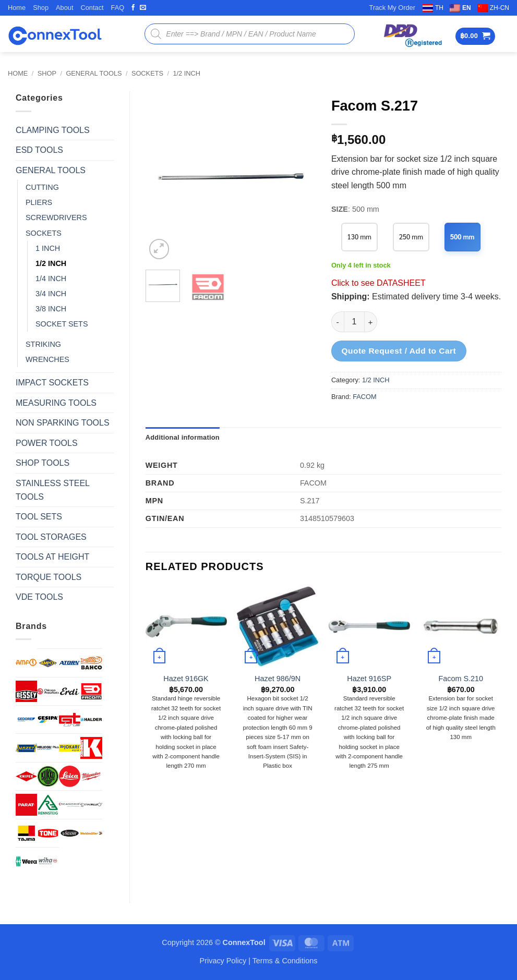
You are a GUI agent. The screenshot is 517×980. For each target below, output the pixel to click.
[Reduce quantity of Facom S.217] (338, 322)
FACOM (365, 397)
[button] (475, 36)
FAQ (118, 8)
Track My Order (392, 8)
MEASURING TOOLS (56, 403)
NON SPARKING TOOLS (63, 423)
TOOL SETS (39, 517)
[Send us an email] (143, 8)
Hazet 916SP (369, 679)
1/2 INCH (187, 73)
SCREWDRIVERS (56, 217)
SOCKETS (147, 73)
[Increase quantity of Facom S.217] (371, 322)
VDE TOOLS (39, 597)
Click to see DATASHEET (378, 283)
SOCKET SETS (62, 324)
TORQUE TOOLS (49, 577)
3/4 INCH (51, 294)
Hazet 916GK (186, 679)
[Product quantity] (354, 322)
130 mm (360, 237)
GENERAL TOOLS (94, 73)
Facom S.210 (461, 679)
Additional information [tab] (183, 437)
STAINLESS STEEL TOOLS (52, 490)
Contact (92, 8)
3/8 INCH (51, 309)
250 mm (411, 237)
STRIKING (43, 344)
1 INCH (48, 248)
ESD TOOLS (39, 150)
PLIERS (39, 202)
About (64, 8)
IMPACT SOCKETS (52, 383)
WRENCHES (47, 359)
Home (17, 8)
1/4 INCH (51, 279)
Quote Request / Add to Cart (399, 351)
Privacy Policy (223, 961)
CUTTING (42, 187)
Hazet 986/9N (278, 679)
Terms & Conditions (285, 961)
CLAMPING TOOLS (53, 130)
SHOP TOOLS (43, 463)
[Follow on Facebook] (133, 8)
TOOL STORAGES (51, 537)
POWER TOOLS (47, 443)
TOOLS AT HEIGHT (52, 557)
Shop (41, 8)
